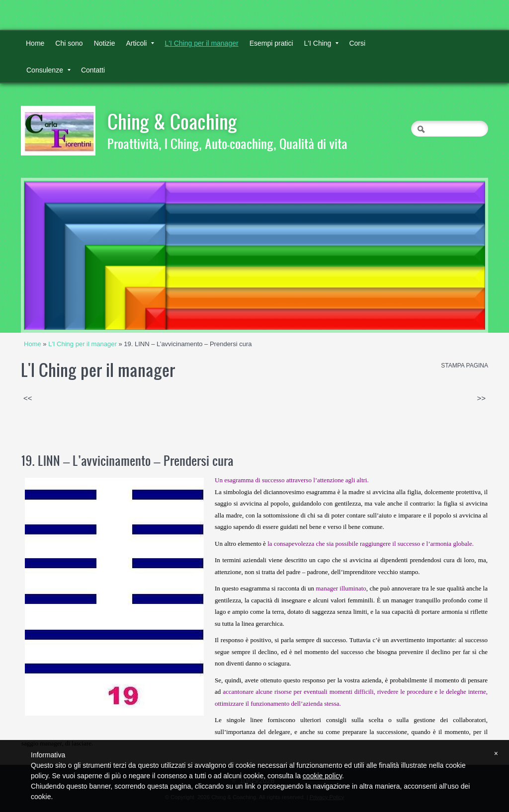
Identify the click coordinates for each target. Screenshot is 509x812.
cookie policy (322, 776)
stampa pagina (465, 366)
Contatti (93, 70)
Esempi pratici (271, 43)
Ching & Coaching (172, 121)
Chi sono (69, 43)
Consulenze (48, 70)
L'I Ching (322, 43)
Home (35, 43)
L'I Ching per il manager (201, 43)
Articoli (140, 43)
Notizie (105, 43)
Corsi (357, 43)
